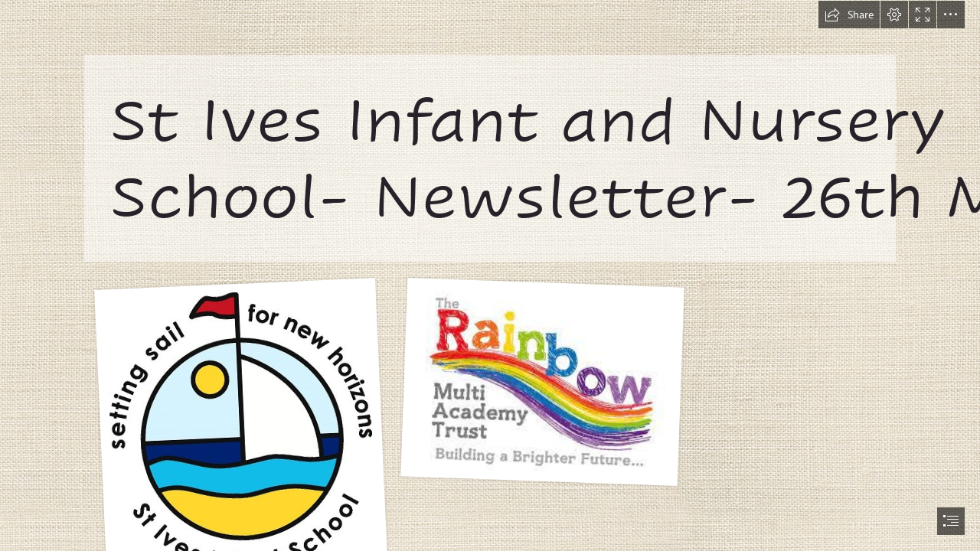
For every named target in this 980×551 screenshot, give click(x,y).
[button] (849, 15)
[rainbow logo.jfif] (542, 381)
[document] (490, 275)
